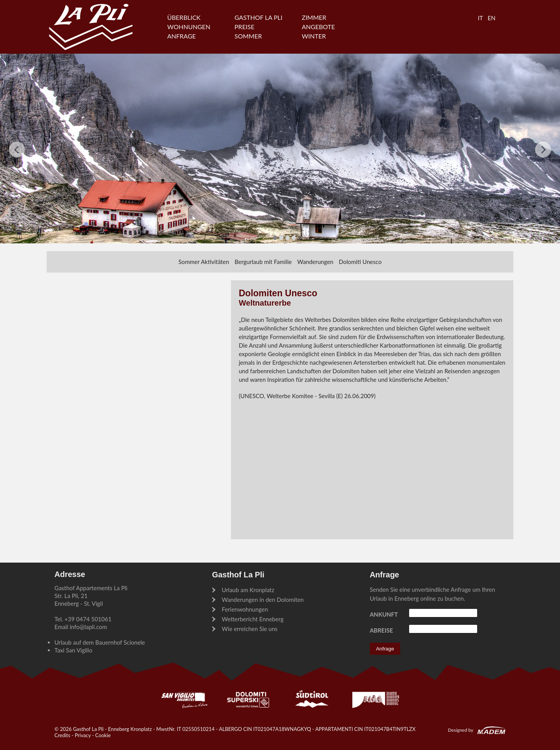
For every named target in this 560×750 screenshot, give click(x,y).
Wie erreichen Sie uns (249, 629)
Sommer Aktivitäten (204, 262)
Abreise (381, 630)
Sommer (248, 36)
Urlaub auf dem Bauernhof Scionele (100, 642)
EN (492, 18)
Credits (62, 735)
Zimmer (314, 17)
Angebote (318, 27)
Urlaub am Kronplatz (248, 590)
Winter (314, 36)
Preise (244, 27)
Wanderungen (315, 262)
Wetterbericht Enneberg (253, 619)
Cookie (103, 735)
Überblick (184, 17)
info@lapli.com (88, 627)
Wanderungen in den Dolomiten (263, 600)
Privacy (83, 735)
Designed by (461, 730)
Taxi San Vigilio (73, 650)
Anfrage (182, 36)
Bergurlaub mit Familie (263, 262)
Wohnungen (189, 27)
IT (480, 18)
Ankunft (384, 614)
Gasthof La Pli (258, 17)
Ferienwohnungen (245, 609)
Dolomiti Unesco (360, 262)
